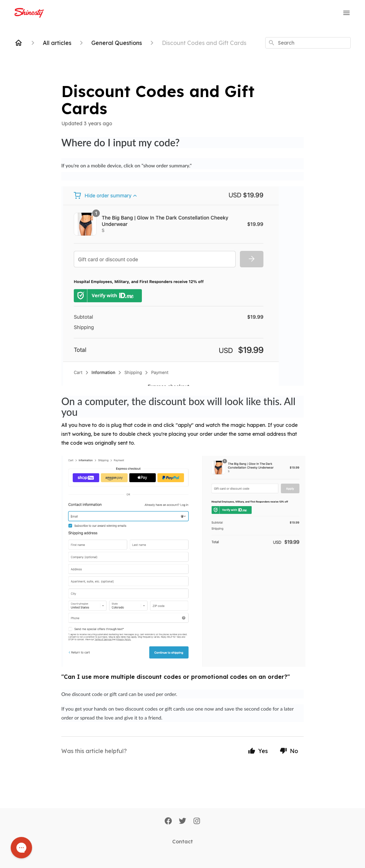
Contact (182, 842)
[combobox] (308, 43)
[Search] (272, 43)
